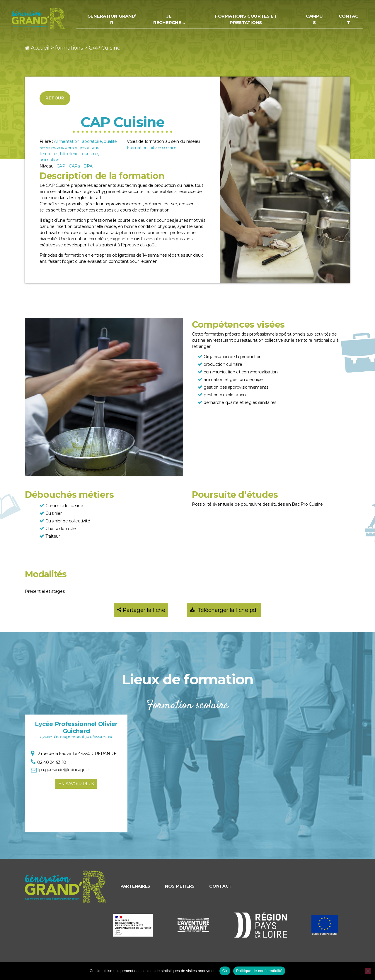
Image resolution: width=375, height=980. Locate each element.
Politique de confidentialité (259, 971)
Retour (55, 98)
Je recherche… (174, 21)
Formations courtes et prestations (249, 21)
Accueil (40, 48)
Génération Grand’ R (119, 21)
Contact (349, 21)
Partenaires (135, 886)
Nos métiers (180, 886)
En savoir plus (76, 784)
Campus (316, 21)
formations (69, 48)
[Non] (368, 971)
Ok (225, 971)
